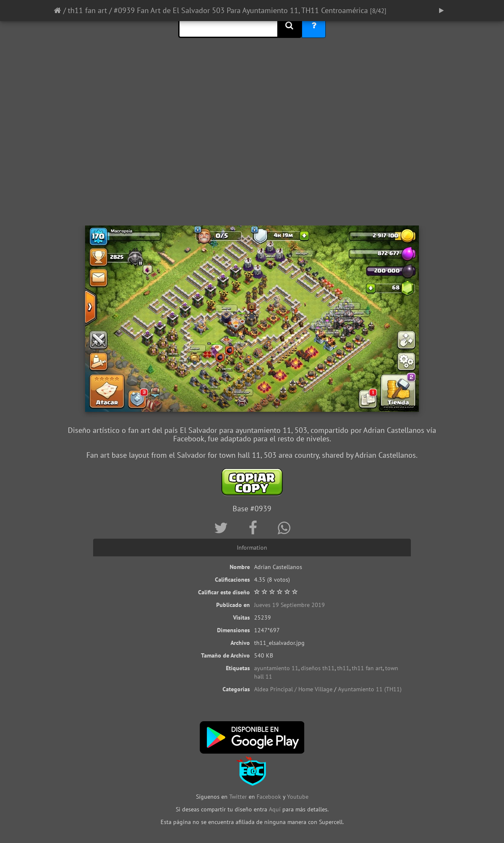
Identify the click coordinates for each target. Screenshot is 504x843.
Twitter (239, 797)
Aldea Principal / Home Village (293, 689)
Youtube (298, 797)
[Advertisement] (252, 158)
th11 (343, 668)
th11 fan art (87, 10)
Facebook (269, 797)
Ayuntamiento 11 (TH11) (370, 689)
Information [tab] (252, 548)
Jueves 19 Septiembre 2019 (290, 605)
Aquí (275, 809)
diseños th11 (318, 668)
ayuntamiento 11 (276, 668)
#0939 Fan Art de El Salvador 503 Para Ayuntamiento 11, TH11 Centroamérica (242, 10)
